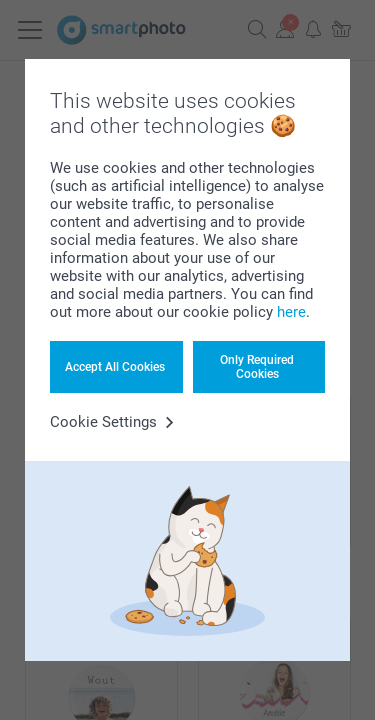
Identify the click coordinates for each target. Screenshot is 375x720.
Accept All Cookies (115, 367)
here (291, 312)
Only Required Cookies (257, 367)
